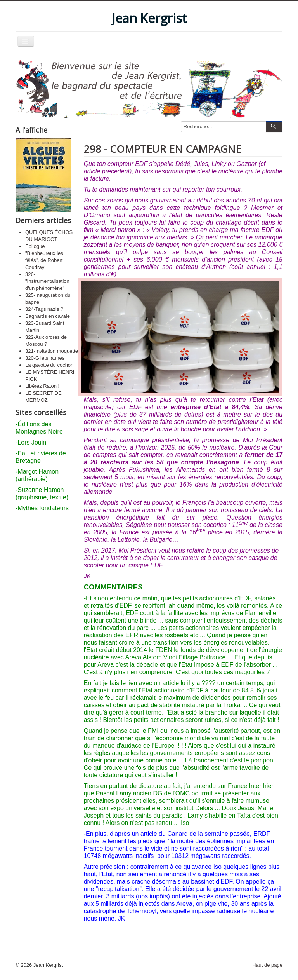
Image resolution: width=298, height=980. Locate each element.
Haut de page (267, 965)
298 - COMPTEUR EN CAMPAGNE (163, 149)
